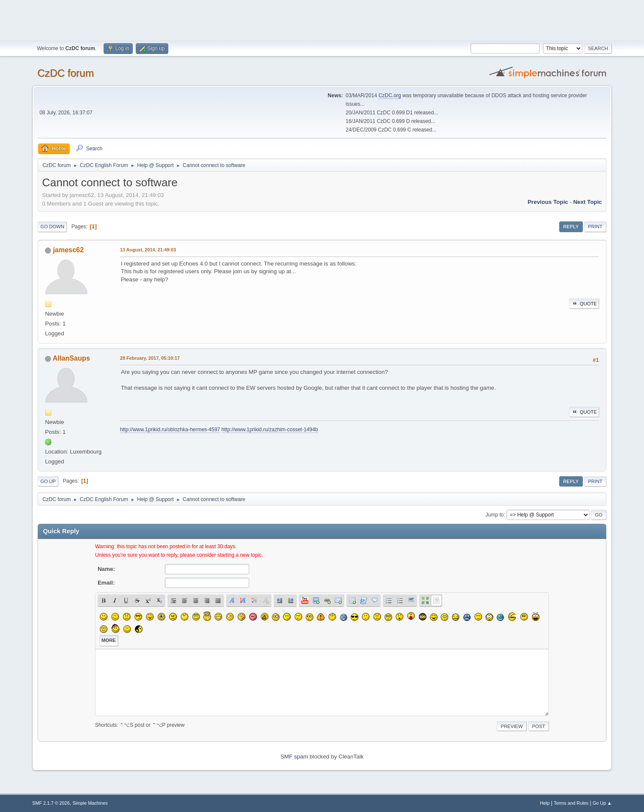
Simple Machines (90, 803)
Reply (571, 227)
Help (545, 803)
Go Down (52, 227)
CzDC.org (390, 96)
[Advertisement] (322, 19)
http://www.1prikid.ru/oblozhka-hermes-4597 (170, 430)
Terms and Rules (571, 803)
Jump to (495, 515)
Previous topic (548, 202)
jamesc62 (69, 250)
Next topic (588, 202)
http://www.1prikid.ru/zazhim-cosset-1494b (270, 430)
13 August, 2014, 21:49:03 (148, 250)
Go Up (48, 481)
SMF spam (294, 757)
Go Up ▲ (602, 803)
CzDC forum (66, 73)
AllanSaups (71, 358)
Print (595, 227)
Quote (584, 304)
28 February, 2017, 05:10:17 (150, 358)
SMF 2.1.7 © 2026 (51, 803)
